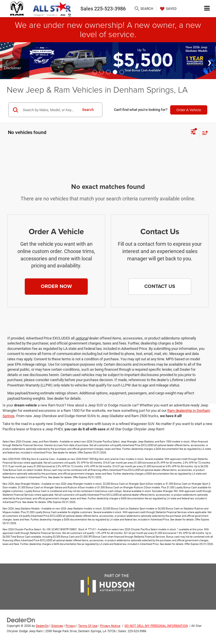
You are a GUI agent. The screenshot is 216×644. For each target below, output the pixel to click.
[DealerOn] (21, 620)
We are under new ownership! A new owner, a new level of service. (108, 29)
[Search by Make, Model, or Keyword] (49, 110)
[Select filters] (193, 133)
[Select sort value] (204, 133)
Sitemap (57, 626)
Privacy (71, 626)
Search (88, 110)
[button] (56, 287)
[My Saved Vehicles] (168, 9)
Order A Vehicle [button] (189, 110)
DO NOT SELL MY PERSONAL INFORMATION (156, 626)
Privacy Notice (110, 626)
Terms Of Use (88, 626)
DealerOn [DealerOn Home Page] (42, 626)
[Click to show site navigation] (207, 9)
